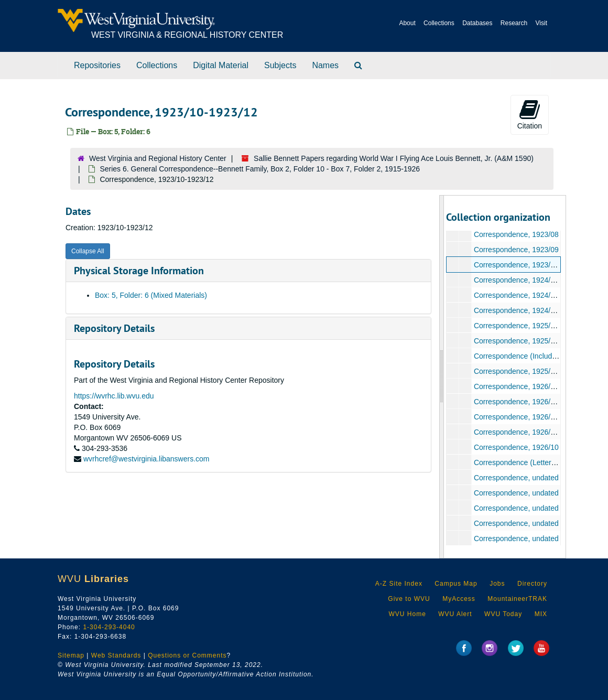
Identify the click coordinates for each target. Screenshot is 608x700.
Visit (541, 23)
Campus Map (456, 584)
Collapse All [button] (88, 251)
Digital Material (221, 65)
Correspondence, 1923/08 (516, 234)
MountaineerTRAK (517, 599)
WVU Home (407, 614)
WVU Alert (455, 614)
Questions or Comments (187, 655)
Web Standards (116, 655)
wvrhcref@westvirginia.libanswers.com (146, 459)
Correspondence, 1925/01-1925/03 (530, 326)
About (407, 23)
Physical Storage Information (139, 271)
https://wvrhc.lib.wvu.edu (114, 396)
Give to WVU (409, 599)
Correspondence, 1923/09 (516, 250)
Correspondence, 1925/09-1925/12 (530, 371)
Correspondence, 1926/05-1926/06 (530, 417)
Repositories (97, 65)
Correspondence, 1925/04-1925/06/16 (535, 341)
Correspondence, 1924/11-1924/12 (530, 310)
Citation (530, 114)
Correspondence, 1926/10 (516, 447)
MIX (541, 614)
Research (514, 23)
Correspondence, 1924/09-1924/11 (530, 295)
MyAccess (459, 599)
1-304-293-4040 (109, 627)
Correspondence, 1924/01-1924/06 (530, 280)
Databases (477, 23)
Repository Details (114, 328)
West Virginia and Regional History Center (158, 158)
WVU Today (503, 614)
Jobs (497, 584)
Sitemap (71, 655)
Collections (439, 23)
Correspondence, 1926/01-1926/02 (530, 386)
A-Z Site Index (399, 584)
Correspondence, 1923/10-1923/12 (530, 265)
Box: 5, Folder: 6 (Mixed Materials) (151, 295)
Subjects (280, 65)
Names (325, 65)
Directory (532, 584)
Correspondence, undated (516, 478)
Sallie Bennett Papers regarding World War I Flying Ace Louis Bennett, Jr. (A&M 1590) (394, 158)
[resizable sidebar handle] (442, 377)
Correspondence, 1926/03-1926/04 (530, 402)
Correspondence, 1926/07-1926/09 (530, 432)
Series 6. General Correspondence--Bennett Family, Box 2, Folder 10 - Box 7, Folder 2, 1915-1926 (260, 169)
